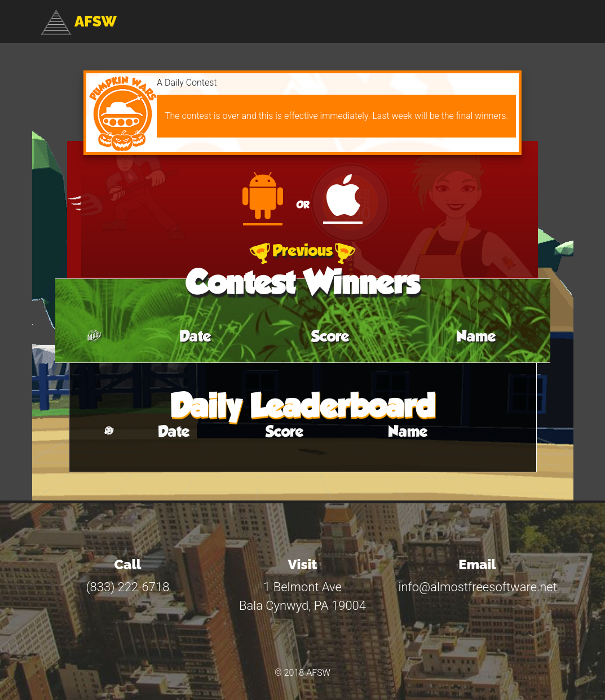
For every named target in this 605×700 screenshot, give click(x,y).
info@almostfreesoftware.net (477, 587)
